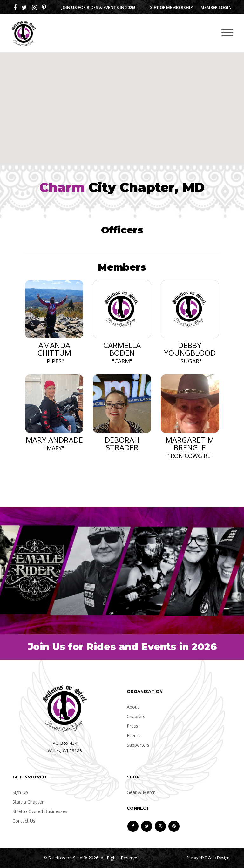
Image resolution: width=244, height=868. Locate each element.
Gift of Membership (171, 7)
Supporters (138, 745)
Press (132, 726)
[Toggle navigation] (227, 32)
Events (134, 735)
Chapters (136, 716)
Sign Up (20, 792)
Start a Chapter (28, 802)
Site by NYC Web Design (208, 858)
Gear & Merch (141, 792)
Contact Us (24, 821)
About (133, 707)
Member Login (216, 7)
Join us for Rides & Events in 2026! (98, 7)
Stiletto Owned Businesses (40, 811)
